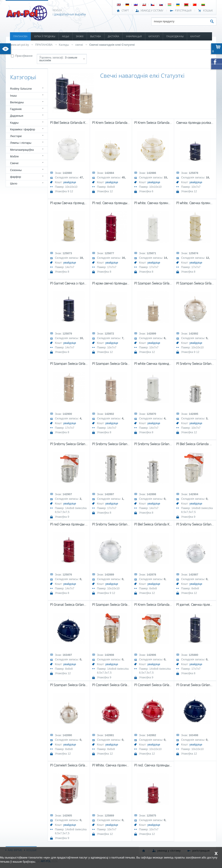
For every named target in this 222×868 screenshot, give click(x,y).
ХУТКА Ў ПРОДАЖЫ (45, 36)
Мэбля (14, 156)
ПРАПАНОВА (20, 36)
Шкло (14, 183)
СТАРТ (125, 11)
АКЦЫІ (66, 36)
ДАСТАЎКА (113, 36)
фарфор (16, 177)
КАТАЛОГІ (154, 36)
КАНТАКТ (195, 36)
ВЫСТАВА (96, 36)
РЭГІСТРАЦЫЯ (183, 11)
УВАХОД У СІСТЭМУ (152, 11)
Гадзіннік (16, 109)
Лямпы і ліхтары (21, 143)
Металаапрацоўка (22, 150)
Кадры (14, 123)
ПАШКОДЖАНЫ (175, 36)
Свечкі (14, 163)
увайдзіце (70, 182)
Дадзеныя (17, 116)
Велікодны (17, 102)
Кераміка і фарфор (23, 129)
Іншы (14, 96)
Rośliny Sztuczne (21, 89)
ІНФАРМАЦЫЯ (134, 36)
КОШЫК (208, 11)
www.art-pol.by (20, 45)
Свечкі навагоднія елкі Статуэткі (112, 45)
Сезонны (16, 170)
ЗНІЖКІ (80, 36)
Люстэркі (16, 136)
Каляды (64, 45)
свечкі (79, 45)
